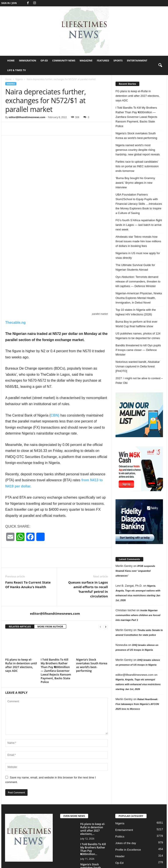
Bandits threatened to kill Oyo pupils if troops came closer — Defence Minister (138, 350)
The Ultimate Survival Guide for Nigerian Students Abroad (135, 267)
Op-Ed (44, 60)
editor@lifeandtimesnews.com (27, 117)
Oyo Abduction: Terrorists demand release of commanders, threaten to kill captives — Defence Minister (138, 281)
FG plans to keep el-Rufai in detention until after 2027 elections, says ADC (21, 627)
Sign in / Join (9, 3)
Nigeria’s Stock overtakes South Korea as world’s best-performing (92, 627)
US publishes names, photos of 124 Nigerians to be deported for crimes (138, 336)
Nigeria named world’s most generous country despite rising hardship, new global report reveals (138, 150)
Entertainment (137, 60)
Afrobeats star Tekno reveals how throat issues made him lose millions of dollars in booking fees (138, 241)
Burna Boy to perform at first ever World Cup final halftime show (136, 324)
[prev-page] (100, 588)
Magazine (86, 60)
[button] (160, 65)
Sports (118, 60)
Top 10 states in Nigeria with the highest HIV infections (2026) (136, 312)
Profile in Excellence (128, 811)
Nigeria (19, 79)
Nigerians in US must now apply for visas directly (138, 255)
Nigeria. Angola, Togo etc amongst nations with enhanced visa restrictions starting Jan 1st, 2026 (138, 684)
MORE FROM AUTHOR (50, 588)
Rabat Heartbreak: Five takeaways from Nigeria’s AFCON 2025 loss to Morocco (137, 704)
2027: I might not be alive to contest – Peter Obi (139, 381)
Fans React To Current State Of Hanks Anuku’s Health (28, 546)
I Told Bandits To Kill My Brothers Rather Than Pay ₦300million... (93, 810)
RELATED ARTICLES (20, 588)
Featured (103, 60)
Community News (64, 60)
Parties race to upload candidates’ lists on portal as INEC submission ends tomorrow (137, 166)
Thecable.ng (15, 284)
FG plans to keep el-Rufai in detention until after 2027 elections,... (93, 790)
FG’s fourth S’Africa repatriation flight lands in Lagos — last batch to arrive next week (139, 225)
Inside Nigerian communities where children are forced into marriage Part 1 (138, 615)
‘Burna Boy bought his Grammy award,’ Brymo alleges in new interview (135, 183)
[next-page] (106, 588)
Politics (120, 798)
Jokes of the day (126, 804)
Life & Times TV (17, 70)
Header (120, 818)
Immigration (28, 60)
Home (11, 60)
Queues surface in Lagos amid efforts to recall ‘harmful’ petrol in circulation (88, 551)
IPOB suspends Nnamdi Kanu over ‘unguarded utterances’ (135, 571)
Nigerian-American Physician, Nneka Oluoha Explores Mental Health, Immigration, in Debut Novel (139, 298)
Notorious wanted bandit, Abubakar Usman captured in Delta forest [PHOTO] (138, 366)
